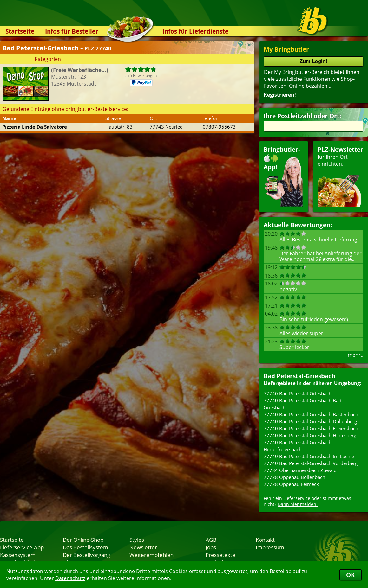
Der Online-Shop (83, 540)
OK (351, 575)
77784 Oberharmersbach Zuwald (300, 470)
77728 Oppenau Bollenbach (294, 477)
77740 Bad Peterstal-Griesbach (298, 393)
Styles (137, 540)
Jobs (211, 547)
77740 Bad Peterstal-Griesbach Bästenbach (311, 414)
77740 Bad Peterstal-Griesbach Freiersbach (311, 428)
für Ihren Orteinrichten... (340, 176)
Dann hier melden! (298, 504)
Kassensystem (18, 555)
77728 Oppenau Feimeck (291, 484)
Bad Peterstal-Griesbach (299, 376)
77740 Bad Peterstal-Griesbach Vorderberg (311, 463)
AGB (211, 540)
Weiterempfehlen (151, 555)
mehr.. (355, 355)
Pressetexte (220, 555)
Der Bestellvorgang (86, 555)
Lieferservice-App (22, 547)
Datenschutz (70, 578)
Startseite (20, 31)
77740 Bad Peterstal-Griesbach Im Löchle (309, 456)
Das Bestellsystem (85, 547)
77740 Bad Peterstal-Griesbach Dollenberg (310, 421)
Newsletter (143, 547)
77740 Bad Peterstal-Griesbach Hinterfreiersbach (298, 446)
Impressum (270, 547)
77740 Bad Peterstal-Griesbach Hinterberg (310, 435)
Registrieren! (280, 95)
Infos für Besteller (72, 31)
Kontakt (265, 540)
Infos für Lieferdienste (195, 31)
